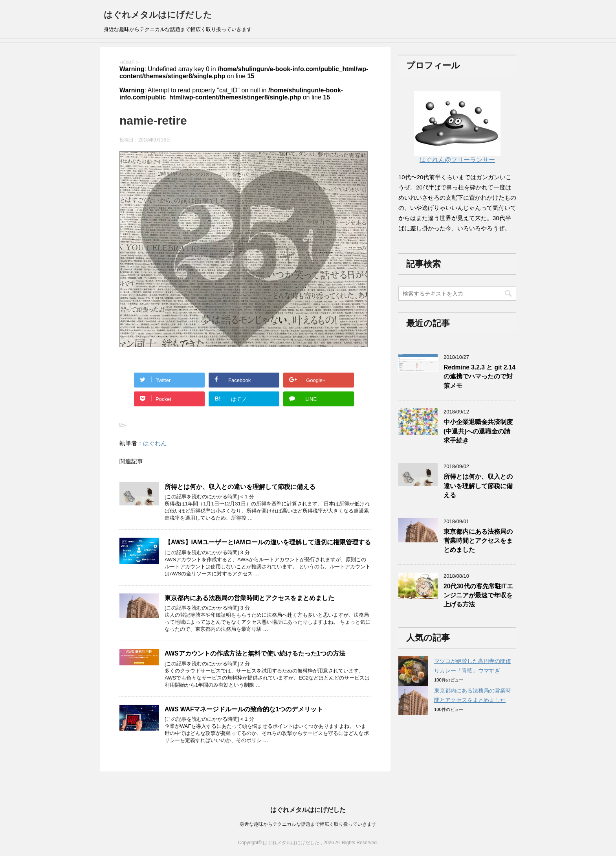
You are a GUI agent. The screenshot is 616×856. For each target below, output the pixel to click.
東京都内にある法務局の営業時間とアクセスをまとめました (249, 598)
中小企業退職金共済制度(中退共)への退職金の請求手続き (478, 431)
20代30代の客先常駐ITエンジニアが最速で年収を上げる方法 (478, 595)
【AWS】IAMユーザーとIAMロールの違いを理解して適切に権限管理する (268, 542)
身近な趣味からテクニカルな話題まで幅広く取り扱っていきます (308, 824)
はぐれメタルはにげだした (158, 15)
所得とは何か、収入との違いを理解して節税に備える (240, 487)
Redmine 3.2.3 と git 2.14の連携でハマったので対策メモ (479, 377)
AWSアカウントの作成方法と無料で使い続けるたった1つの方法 (255, 653)
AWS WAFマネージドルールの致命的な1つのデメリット (244, 709)
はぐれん (155, 443)
